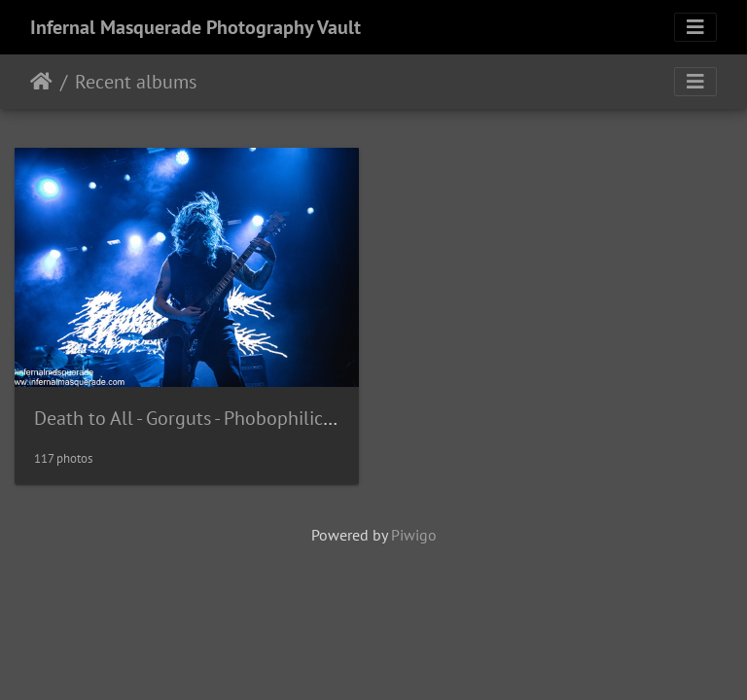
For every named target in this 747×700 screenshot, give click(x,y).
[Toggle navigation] (695, 27)
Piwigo (414, 535)
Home (41, 82)
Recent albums (136, 82)
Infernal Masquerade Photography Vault (196, 27)
